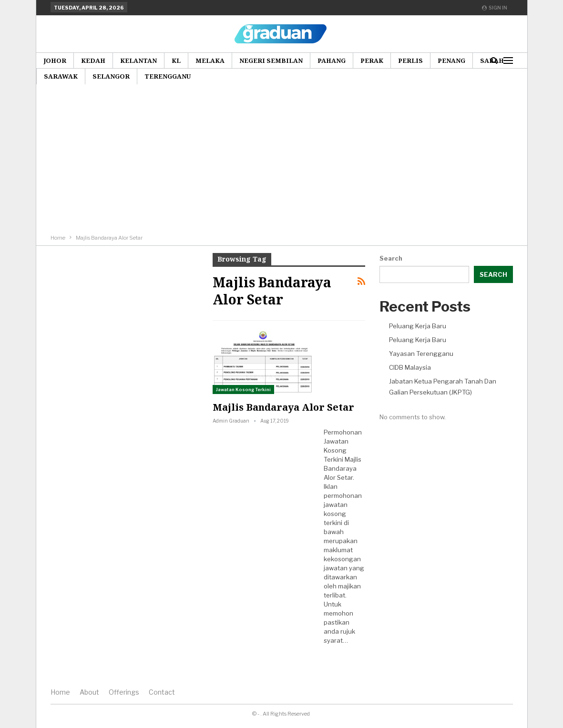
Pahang (332, 61)
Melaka (210, 61)
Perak (372, 61)
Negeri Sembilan (271, 61)
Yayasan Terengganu (421, 354)
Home (60, 692)
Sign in (495, 8)
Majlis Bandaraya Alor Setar (283, 407)
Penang (451, 61)
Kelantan (138, 61)
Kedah (93, 61)
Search (391, 258)
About (89, 692)
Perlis (410, 61)
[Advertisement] (282, 161)
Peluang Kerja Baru (418, 326)
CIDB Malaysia (410, 367)
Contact (162, 692)
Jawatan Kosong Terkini (243, 389)
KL (176, 61)
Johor (55, 61)
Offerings (124, 692)
